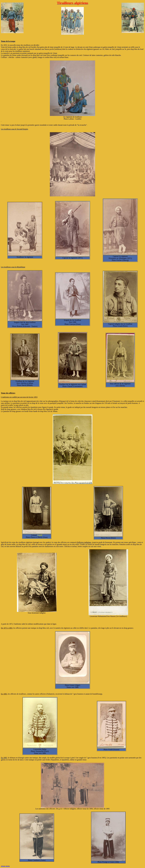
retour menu (5, 866)
